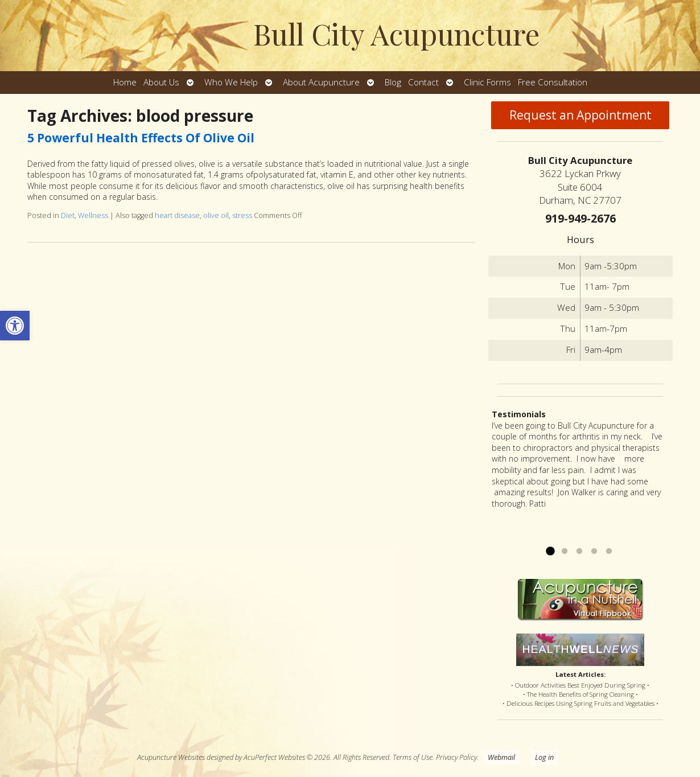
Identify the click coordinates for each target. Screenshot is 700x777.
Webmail (501, 757)
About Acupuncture (321, 82)
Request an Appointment (580, 115)
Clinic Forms (487, 82)
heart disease (177, 215)
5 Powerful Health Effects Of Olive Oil (141, 138)
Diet (68, 215)
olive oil (216, 215)
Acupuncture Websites (171, 757)
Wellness (93, 215)
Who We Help (231, 82)
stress (242, 215)
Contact (423, 82)
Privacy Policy (456, 757)
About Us (161, 82)
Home (125, 82)
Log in (544, 757)
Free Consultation (553, 82)
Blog (393, 82)
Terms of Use (413, 757)
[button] (15, 326)
